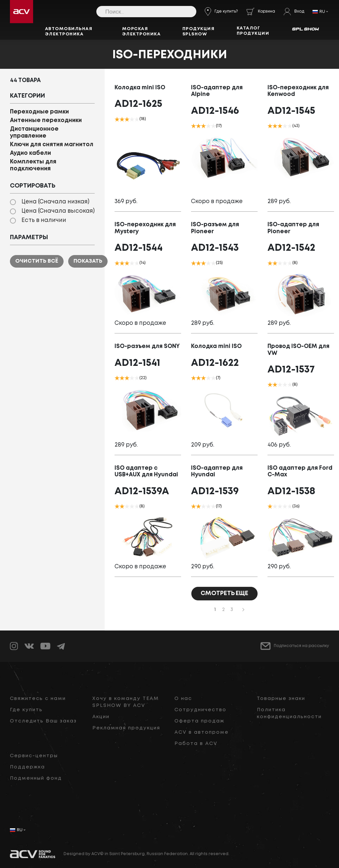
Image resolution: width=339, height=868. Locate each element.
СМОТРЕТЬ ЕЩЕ (224, 593)
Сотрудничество (200, 710)
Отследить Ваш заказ (43, 721)
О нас (183, 699)
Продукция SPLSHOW (199, 32)
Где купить (26, 710)
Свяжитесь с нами (38, 699)
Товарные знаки (281, 699)
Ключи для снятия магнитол (52, 145)
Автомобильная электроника (69, 32)
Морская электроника (142, 32)
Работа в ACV (196, 744)
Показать (88, 261)
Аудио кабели (30, 153)
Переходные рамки (39, 112)
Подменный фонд (36, 778)
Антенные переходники (46, 121)
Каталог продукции (253, 31)
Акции (101, 717)
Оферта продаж (199, 721)
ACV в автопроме (202, 732)
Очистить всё (37, 261)
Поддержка (27, 767)
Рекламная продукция (126, 728)
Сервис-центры (34, 756)
